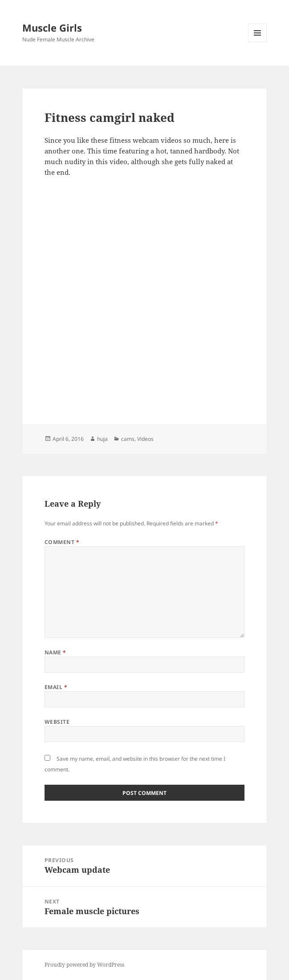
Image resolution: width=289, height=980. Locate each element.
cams (128, 439)
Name (55, 652)
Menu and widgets (258, 42)
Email (56, 687)
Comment (62, 542)
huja (102, 439)
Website (57, 722)
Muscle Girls (52, 28)
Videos (145, 439)
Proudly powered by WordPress (84, 965)
